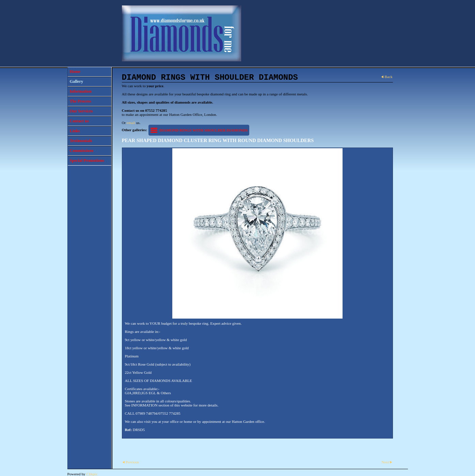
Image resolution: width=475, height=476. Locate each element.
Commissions (82, 151)
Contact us (79, 121)
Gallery (77, 81)
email (131, 123)
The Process (81, 101)
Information (81, 91)
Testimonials (81, 141)
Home (75, 72)
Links (75, 131)
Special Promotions (87, 160)
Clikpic (92, 474)
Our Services (81, 111)
